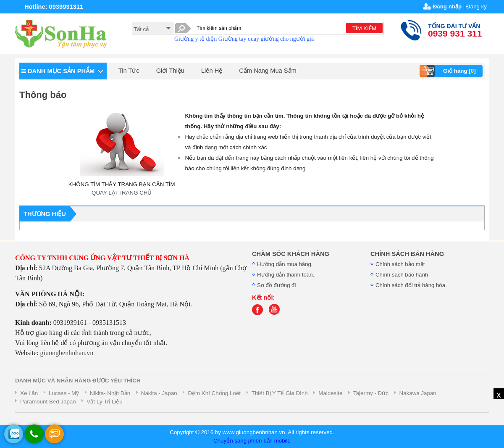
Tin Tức (129, 71)
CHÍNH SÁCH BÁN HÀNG (407, 254)
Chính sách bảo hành (402, 275)
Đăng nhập (447, 7)
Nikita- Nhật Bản (110, 393)
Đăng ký (476, 7)
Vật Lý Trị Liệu (104, 402)
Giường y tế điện (196, 39)
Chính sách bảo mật (400, 264)
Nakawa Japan (418, 393)
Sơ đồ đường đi (276, 285)
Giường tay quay (239, 39)
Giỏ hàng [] (449, 71)
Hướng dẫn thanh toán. (286, 275)
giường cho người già (287, 39)
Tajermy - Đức (371, 393)
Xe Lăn (29, 393)
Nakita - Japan (159, 393)
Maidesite (330, 393)
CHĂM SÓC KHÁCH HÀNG (291, 254)
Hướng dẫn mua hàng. (285, 264)
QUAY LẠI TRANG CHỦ (122, 193)
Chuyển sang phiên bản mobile (252, 441)
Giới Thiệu (170, 71)
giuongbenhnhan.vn (67, 353)
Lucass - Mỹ (64, 393)
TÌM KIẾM (364, 28)
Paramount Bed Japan (48, 402)
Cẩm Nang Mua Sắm (268, 71)
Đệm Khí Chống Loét (214, 393)
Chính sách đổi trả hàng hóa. (411, 285)
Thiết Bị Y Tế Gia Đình (280, 393)
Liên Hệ (212, 71)
